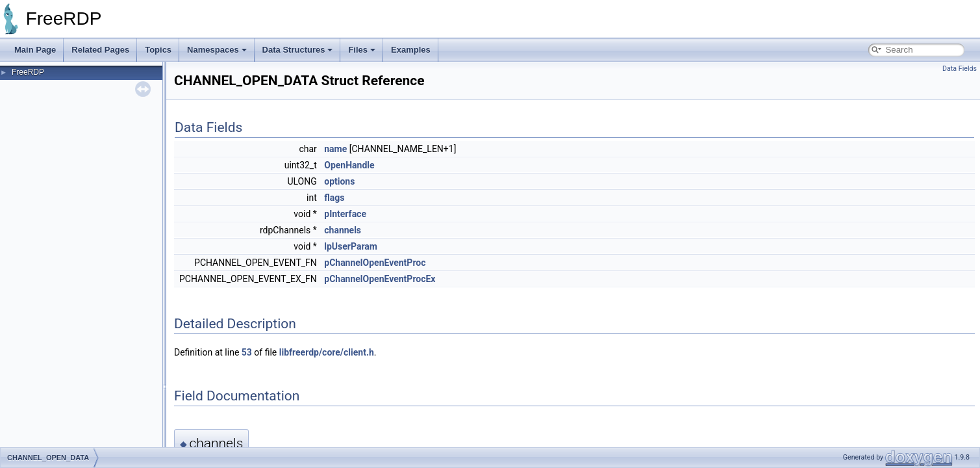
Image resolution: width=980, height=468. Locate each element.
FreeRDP (28, 72)
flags (334, 198)
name (335, 149)
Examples (411, 50)
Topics (158, 50)
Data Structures (298, 50)
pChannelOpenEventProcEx (380, 279)
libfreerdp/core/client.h (327, 352)
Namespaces (217, 50)
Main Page (35, 50)
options (339, 181)
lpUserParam (351, 246)
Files (362, 50)
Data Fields (960, 69)
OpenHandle (349, 165)
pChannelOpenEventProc (375, 263)
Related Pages (100, 50)
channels (343, 230)
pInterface (345, 214)
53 (247, 352)
